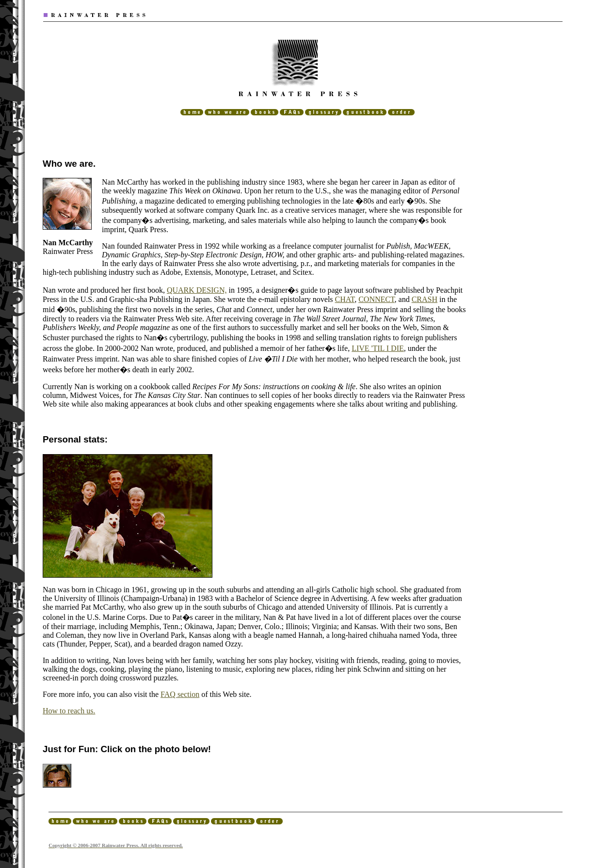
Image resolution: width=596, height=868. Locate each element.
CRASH (425, 299)
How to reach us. (69, 711)
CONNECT (376, 299)
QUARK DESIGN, (197, 290)
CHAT (345, 299)
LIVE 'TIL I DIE (378, 348)
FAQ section (180, 694)
